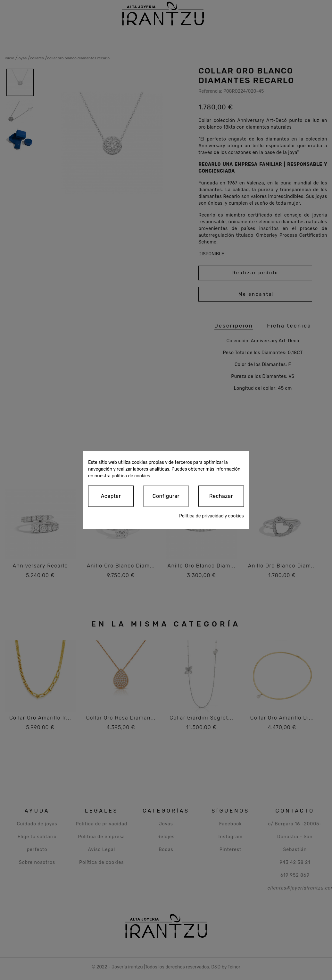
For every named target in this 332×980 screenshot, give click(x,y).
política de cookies (131, 476)
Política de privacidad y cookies (212, 516)
